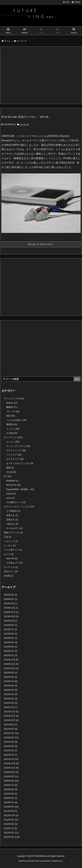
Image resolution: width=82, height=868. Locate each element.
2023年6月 (11, 634)
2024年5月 (11, 603)
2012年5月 (12, 837)
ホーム (7, 41)
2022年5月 (11, 690)
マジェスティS (14, 398)
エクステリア (15, 459)
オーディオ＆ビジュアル (20, 463)
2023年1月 (11, 655)
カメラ (9, 554)
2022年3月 (11, 699)
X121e (11, 494)
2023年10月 (11, 616)
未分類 (9, 576)
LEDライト (11, 571)
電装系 (12, 424)
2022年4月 (11, 694)
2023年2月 (11, 651)
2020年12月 (11, 763)
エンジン (13, 429)
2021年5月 (11, 742)
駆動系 (12, 407)
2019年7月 (11, 802)
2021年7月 (11, 733)
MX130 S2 (13, 485)
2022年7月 (11, 681)
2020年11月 (11, 768)
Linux (10, 498)
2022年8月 (11, 677)
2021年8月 (11, 729)
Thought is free (57, 861)
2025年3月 (11, 595)
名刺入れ (12, 515)
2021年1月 (11, 759)
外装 (11, 416)
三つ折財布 (13, 511)
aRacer (12, 403)
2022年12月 (11, 660)
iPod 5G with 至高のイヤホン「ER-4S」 (26, 117)
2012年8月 (11, 824)
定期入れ (12, 520)
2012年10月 (11, 815)
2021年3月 (11, 750)
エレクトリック (16, 450)
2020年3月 (11, 798)
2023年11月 (11, 612)
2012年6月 (11, 833)
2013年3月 (11, 811)
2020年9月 (11, 776)
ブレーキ (13, 411)
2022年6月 (11, 686)
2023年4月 (11, 642)
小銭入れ (12, 524)
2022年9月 (11, 673)
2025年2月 (11, 599)
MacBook (12, 481)
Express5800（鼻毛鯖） (20, 489)
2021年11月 (11, 716)
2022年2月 (11, 703)
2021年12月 (11, 712)
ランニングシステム (18, 446)
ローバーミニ (13, 437)
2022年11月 (11, 664)
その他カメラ (14, 563)
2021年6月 (11, 737)
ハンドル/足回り (16, 420)
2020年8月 (11, 781)
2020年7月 (11, 785)
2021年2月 (11, 755)
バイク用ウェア (13, 550)
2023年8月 (11, 625)
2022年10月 (11, 668)
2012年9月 (11, 820)
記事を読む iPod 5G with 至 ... (41, 244)
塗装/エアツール (13, 533)
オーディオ (24, 124)
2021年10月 (11, 720)
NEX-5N (12, 558)
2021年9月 (11, 725)
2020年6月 (11, 789)
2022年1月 (11, 707)
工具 (7, 537)
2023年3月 (11, 647)
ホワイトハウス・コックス (19, 507)
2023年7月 (11, 629)
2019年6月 (11, 807)
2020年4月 (11, 794)
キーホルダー (14, 528)
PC (7, 476)
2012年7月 (11, 828)
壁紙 (10, 468)
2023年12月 (11, 608)
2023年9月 (11, 621)
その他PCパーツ (16, 502)
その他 (12, 433)
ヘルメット (11, 541)
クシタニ (10, 546)
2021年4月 (11, 746)
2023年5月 (11, 638)
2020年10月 (11, 772)
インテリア (14, 455)
